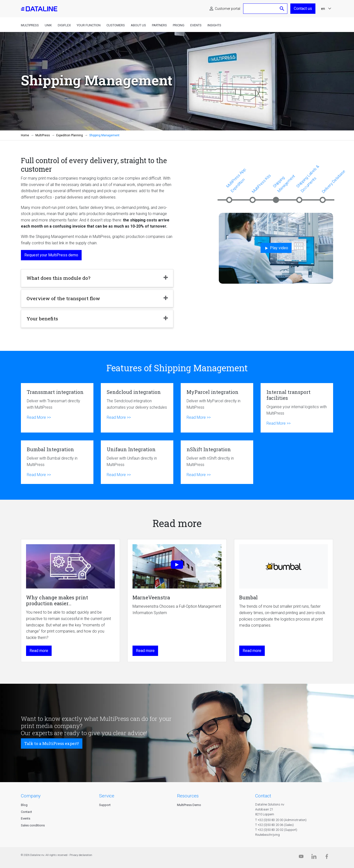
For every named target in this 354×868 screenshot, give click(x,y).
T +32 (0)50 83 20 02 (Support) (276, 830)
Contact (26, 812)
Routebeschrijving (267, 835)
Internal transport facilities (297, 408)
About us (138, 25)
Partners (159, 25)
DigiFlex (64, 25)
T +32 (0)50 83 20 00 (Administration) (281, 820)
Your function (89, 25)
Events (196, 25)
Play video (276, 248)
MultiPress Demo (189, 805)
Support (105, 805)
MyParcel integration (217, 408)
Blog (24, 805)
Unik (48, 25)
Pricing (179, 25)
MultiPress (30, 25)
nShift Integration (217, 462)
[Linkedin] (314, 858)
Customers (116, 25)
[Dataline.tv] (301, 858)
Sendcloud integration (137, 408)
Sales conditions (33, 825)
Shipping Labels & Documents (308, 179)
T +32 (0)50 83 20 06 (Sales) (274, 825)
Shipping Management (284, 183)
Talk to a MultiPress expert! (52, 743)
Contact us (303, 8)
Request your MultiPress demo (51, 255)
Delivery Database (333, 181)
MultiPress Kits (261, 184)
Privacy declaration (81, 855)
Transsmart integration (57, 408)
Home (25, 135)
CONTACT (263, 796)
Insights (214, 25)
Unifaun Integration (137, 462)
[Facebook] (327, 858)
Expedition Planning (70, 135)
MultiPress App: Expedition (236, 180)
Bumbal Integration (57, 462)
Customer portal (228, 9)
